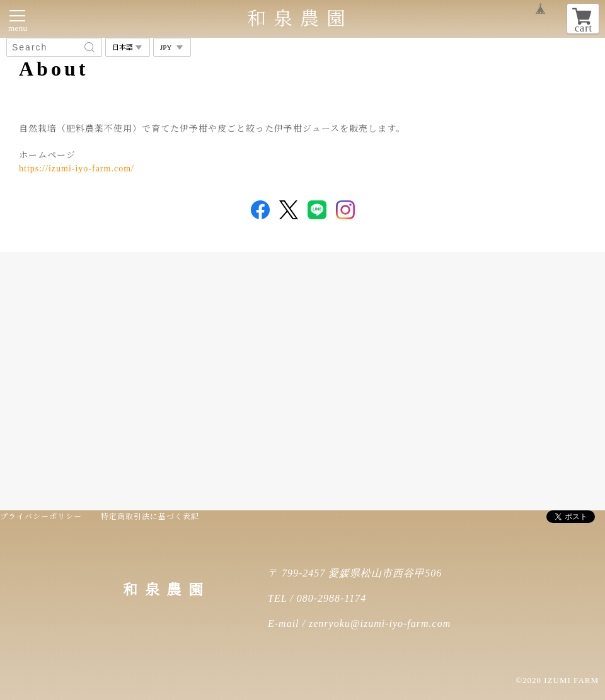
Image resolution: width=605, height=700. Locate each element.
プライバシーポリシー (41, 517)
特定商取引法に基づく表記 (150, 517)
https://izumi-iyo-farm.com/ (77, 169)
